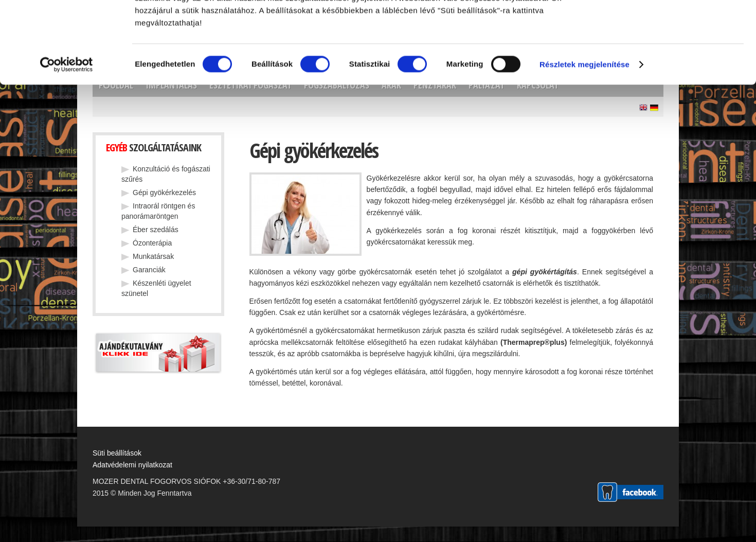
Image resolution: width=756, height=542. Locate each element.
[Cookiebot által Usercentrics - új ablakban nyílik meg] (67, 141)
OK (670, 26)
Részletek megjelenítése (584, 141)
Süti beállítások (117, 453)
